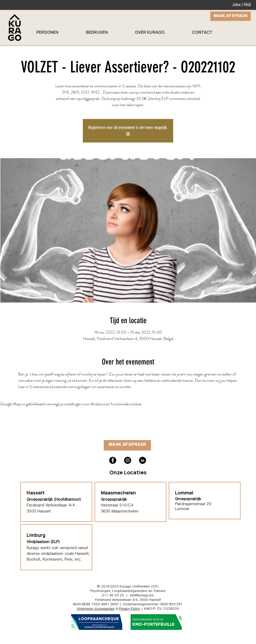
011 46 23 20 (113, 596)
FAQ (247, 5)
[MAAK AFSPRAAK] (231, 16)
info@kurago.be (142, 596)
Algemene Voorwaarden (96, 609)
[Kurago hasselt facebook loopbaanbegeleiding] (113, 460)
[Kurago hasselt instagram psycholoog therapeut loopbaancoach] (128, 460)
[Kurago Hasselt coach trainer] (142, 460)
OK (128, 134)
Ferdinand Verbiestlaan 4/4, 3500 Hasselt (128, 600)
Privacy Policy (129, 609)
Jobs (236, 5)
